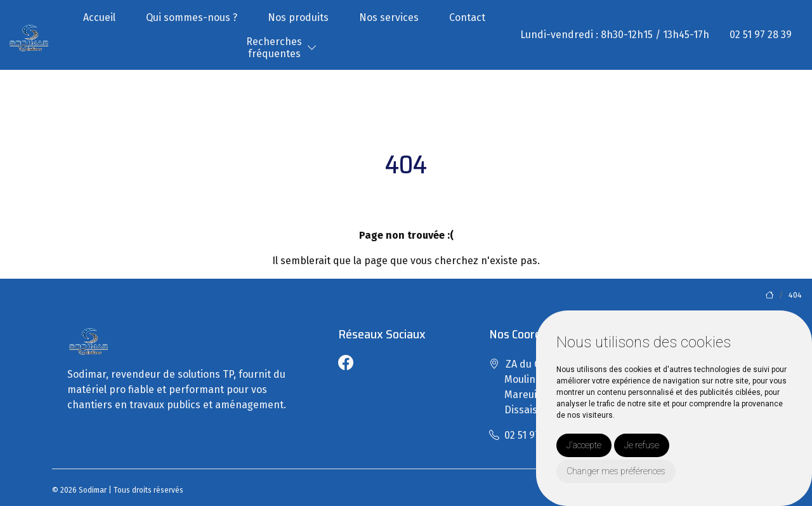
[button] (312, 48)
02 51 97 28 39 (761, 35)
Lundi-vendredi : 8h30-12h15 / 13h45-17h (615, 35)
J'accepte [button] (584, 445)
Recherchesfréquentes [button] (274, 48)
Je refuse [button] (642, 445)
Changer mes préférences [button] (616, 471)
